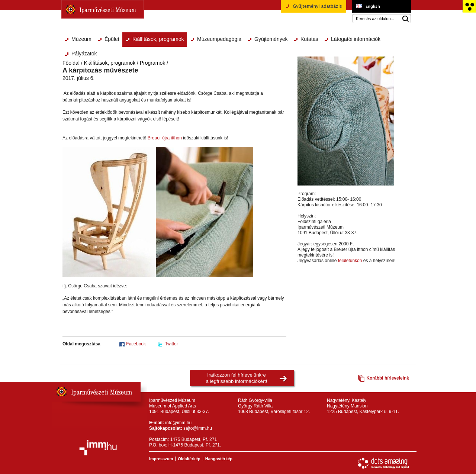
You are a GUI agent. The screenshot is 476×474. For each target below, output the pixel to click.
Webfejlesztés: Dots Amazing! (383, 463)
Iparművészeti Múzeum (103, 9)
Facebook (136, 344)
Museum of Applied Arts (381, 6)
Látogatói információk (356, 39)
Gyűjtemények (271, 39)
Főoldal (71, 63)
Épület (112, 39)
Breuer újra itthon (165, 138)
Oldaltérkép (189, 459)
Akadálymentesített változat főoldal (469, 6)
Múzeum (81, 39)
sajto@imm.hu (198, 428)
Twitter (171, 344)
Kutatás (309, 39)
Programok (152, 63)
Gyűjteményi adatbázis (313, 9)
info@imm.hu (178, 423)
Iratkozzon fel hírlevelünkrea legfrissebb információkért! (237, 378)
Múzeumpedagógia (219, 39)
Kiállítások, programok (158, 39)
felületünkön (350, 261)
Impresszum (161, 459)
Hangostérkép (219, 459)
